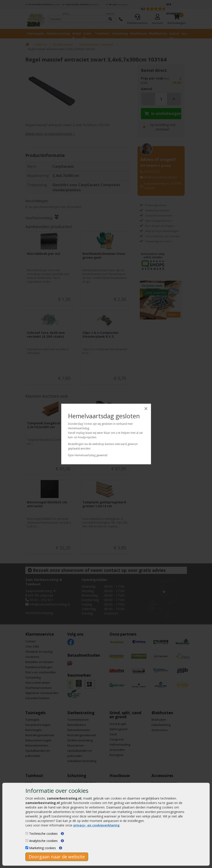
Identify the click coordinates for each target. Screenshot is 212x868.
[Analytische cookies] (27, 840)
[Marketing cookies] (27, 848)
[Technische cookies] (27, 833)
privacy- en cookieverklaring (96, 825)
